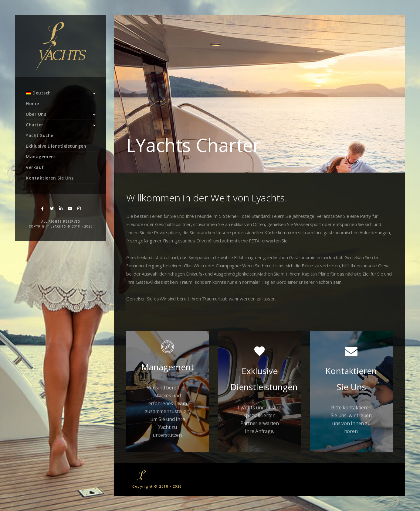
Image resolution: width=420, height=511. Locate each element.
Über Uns (36, 114)
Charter (35, 125)
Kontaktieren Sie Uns (50, 178)
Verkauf (35, 167)
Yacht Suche (40, 135)
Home (32, 103)
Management (41, 157)
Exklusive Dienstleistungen (56, 146)
